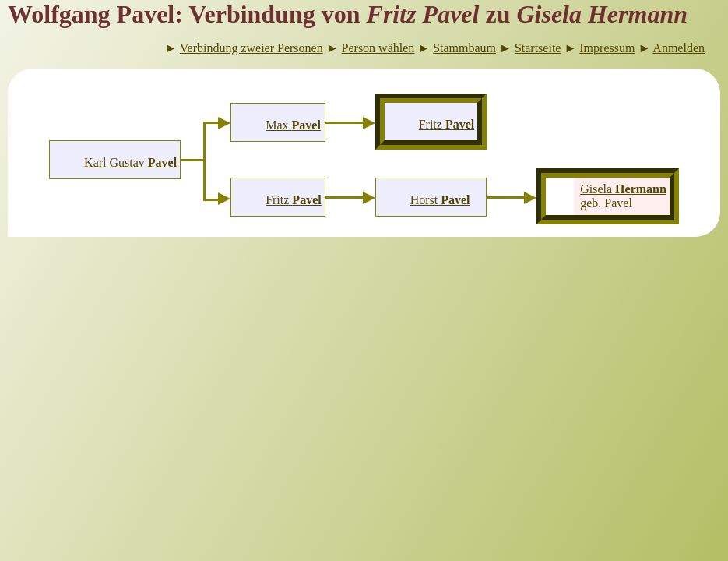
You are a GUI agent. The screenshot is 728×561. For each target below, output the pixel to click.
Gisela (623, 189)
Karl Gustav (130, 162)
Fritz (294, 200)
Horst (440, 200)
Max (293, 125)
